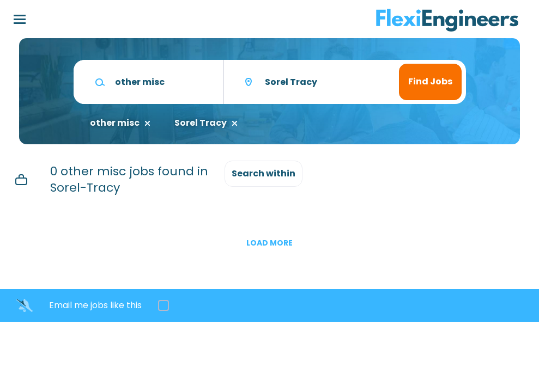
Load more (269, 243)
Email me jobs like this (95, 305)
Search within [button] (264, 173)
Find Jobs (430, 81)
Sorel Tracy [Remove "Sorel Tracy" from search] (201, 123)
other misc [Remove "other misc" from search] (115, 123)
